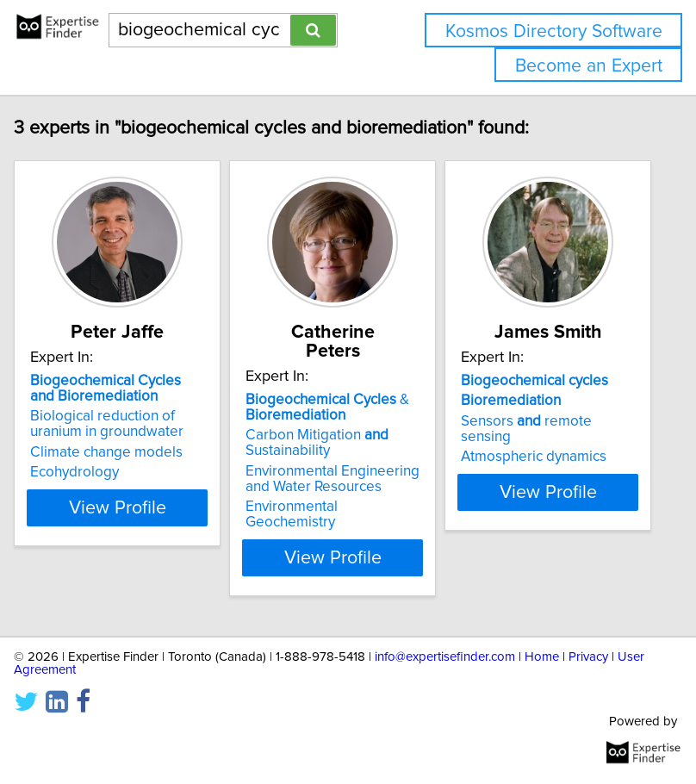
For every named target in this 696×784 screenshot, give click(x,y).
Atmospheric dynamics (545, 476)
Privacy (588, 657)
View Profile (129, 557)
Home (542, 657)
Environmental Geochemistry (303, 514)
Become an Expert (589, 66)
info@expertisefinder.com (445, 657)
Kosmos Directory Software (554, 31)
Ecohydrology (86, 491)
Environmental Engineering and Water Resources (344, 479)
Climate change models (118, 471)
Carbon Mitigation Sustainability (328, 443)
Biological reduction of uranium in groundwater (118, 443)
